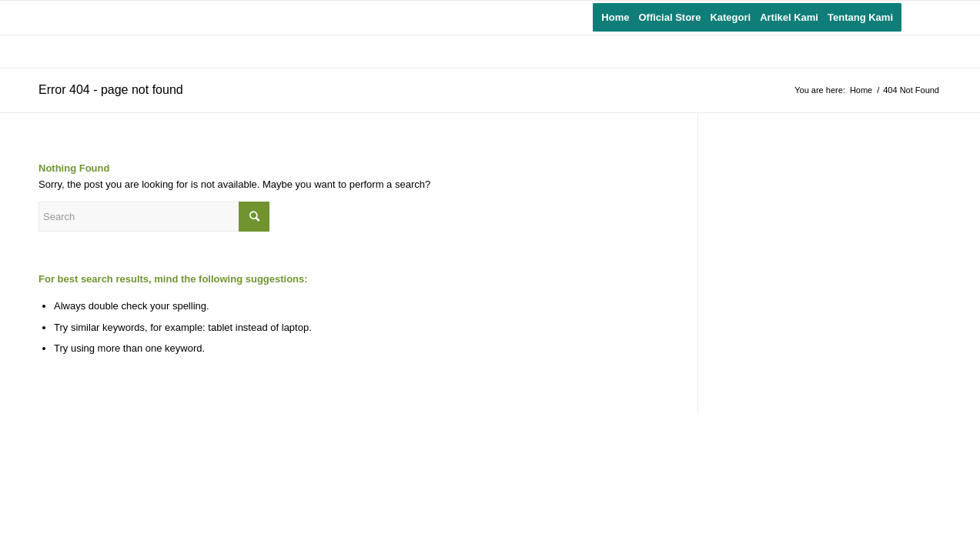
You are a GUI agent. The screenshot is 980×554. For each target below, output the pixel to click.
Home (861, 90)
